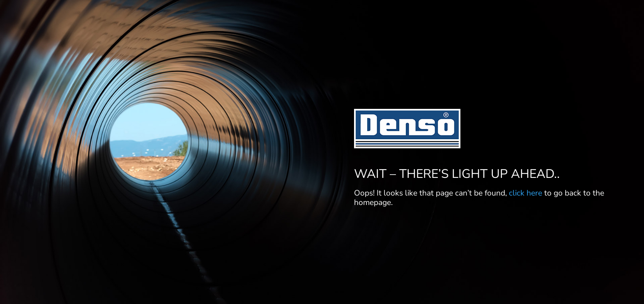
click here (526, 193)
